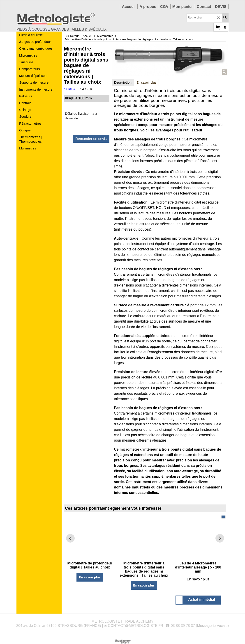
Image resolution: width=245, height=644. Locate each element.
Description (123, 83)
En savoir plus (146, 83)
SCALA (70, 89)
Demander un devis (91, 139)
